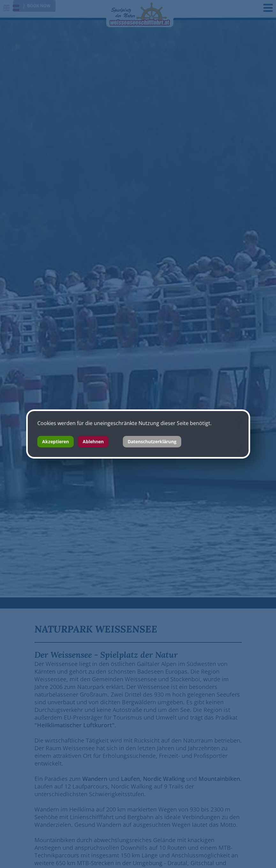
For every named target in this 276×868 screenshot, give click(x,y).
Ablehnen (93, 441)
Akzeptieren (56, 441)
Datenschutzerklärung (152, 441)
